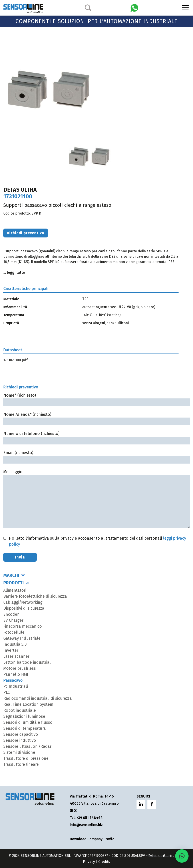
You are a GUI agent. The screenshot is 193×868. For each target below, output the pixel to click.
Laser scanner (16, 656)
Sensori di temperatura (25, 728)
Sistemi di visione (19, 752)
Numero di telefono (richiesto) (96, 437)
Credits (104, 862)
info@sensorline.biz (86, 825)
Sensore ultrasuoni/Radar (27, 746)
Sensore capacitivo (21, 734)
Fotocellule (14, 632)
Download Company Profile (92, 839)
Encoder (11, 614)
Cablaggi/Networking (23, 602)
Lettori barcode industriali (27, 662)
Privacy (89, 862)
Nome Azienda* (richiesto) (96, 418)
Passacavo (13, 680)
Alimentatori (15, 590)
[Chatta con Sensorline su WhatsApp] (134, 7)
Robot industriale (20, 710)
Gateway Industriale (22, 638)
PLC (7, 692)
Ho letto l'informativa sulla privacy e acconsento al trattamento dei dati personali (98, 541)
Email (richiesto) (96, 456)
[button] (182, 856)
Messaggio (96, 499)
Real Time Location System (28, 704)
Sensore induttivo (20, 740)
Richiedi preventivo (26, 233)
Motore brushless (20, 668)
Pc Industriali (16, 686)
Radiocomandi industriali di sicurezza (38, 698)
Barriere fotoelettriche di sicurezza (35, 596)
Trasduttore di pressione (26, 758)
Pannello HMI (16, 674)
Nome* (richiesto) (96, 399)
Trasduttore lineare (21, 764)
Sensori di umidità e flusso (28, 722)
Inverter (11, 650)
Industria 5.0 (15, 644)
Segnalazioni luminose (24, 716)
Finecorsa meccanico (23, 626)
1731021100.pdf (15, 360)
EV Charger (13, 620)
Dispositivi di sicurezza (24, 608)
